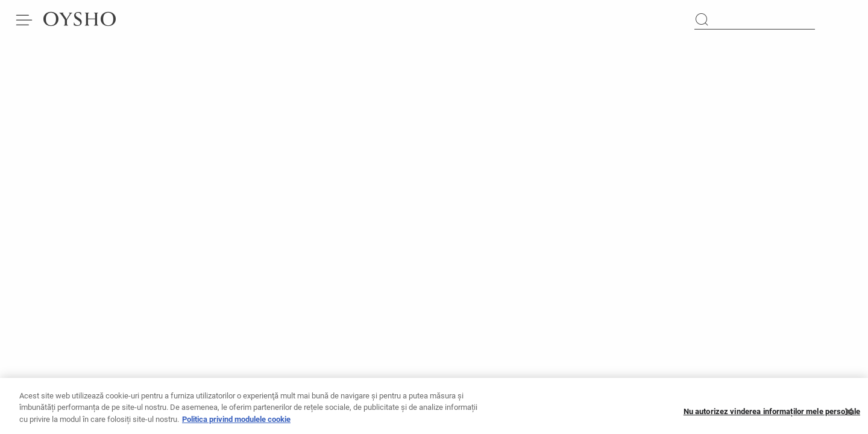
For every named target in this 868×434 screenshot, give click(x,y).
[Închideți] (849, 416)
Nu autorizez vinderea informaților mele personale (772, 416)
